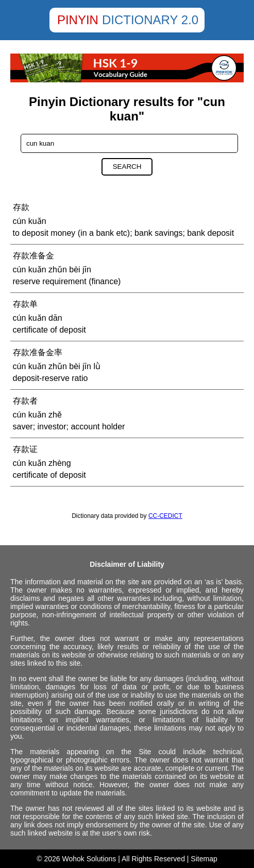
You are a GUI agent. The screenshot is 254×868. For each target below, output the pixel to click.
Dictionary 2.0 (150, 20)
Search (127, 167)
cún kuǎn (30, 221)
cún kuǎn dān (38, 318)
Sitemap (204, 859)
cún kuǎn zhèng (42, 463)
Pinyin (78, 20)
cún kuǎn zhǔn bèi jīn (52, 270)
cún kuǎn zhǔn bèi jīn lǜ (57, 366)
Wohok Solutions (89, 859)
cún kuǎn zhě (37, 415)
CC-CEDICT (165, 516)
